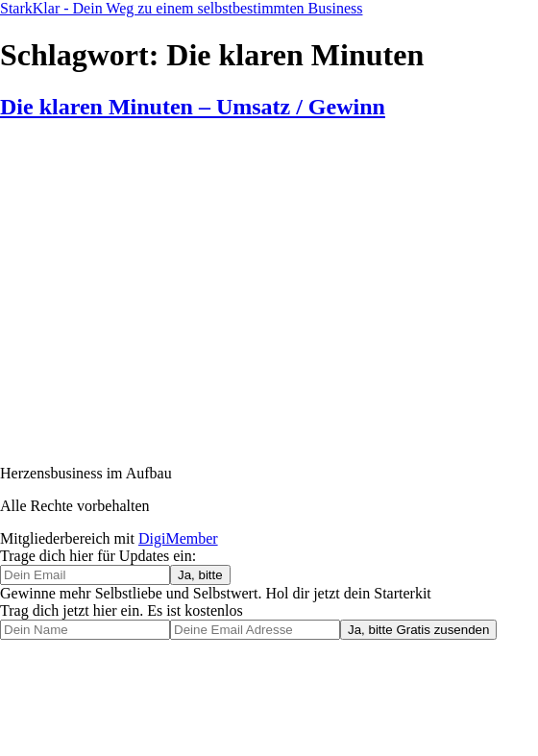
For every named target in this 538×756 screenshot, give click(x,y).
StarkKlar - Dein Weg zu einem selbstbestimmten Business (181, 8)
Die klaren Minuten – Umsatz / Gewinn (193, 107)
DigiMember (178, 538)
